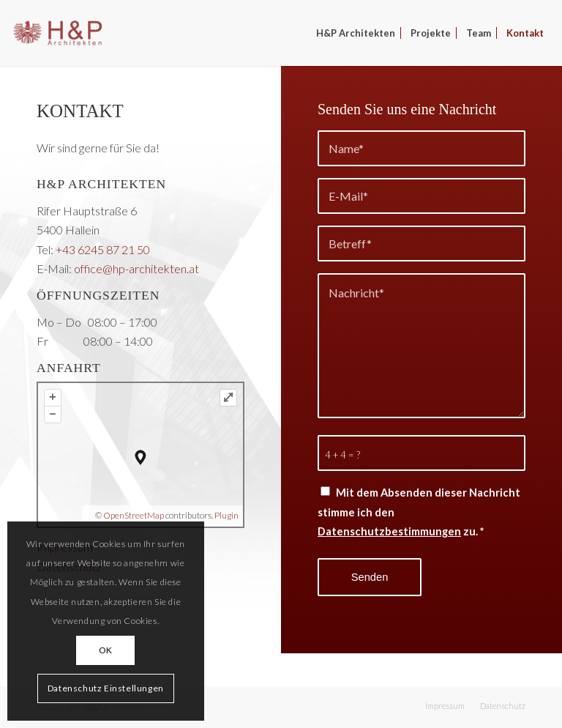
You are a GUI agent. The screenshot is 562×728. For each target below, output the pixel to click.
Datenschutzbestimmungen (389, 531)
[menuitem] (356, 33)
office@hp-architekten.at (136, 268)
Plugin (226, 515)
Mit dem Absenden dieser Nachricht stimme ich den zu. (419, 512)
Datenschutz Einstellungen (106, 688)
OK (106, 650)
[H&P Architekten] (57, 33)
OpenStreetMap (134, 515)
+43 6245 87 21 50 (103, 249)
